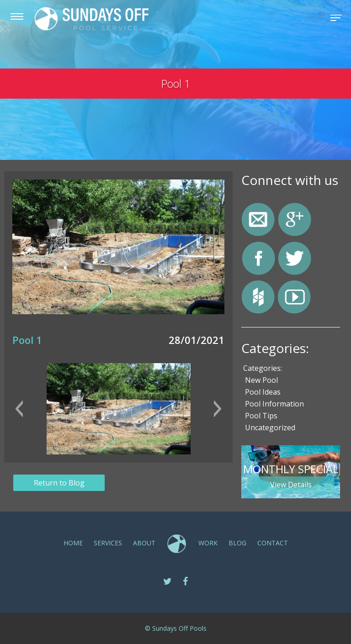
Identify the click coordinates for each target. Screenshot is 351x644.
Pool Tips (261, 416)
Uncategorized (270, 428)
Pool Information (274, 404)
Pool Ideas (263, 392)
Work (208, 543)
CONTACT (273, 543)
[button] (19, 409)
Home (73, 543)
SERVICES (108, 543)
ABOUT (144, 543)
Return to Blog (59, 483)
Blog (237, 543)
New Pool (261, 380)
